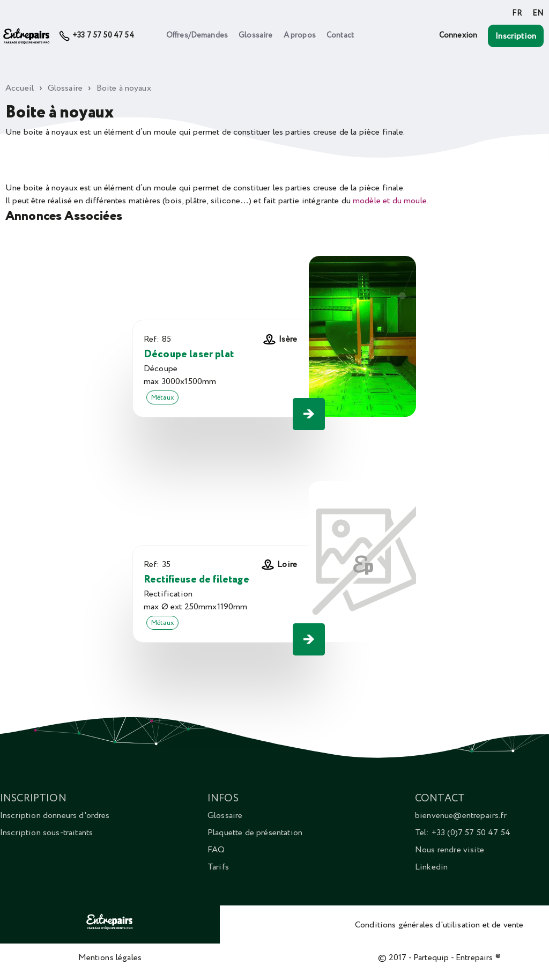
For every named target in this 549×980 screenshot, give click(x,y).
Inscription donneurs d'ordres (55, 815)
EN (538, 13)
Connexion (458, 35)
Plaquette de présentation (255, 832)
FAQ (216, 850)
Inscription (516, 36)
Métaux (162, 397)
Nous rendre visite (450, 850)
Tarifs (218, 867)
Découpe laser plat (189, 354)
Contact (340, 35)
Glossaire (255, 35)
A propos (300, 35)
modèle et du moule (390, 201)
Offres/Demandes (197, 35)
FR (517, 13)
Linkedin (431, 867)
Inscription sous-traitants (46, 832)
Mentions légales (110, 957)
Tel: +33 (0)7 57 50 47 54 (463, 832)
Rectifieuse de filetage (196, 580)
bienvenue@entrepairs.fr (461, 815)
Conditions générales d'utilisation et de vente (439, 925)
